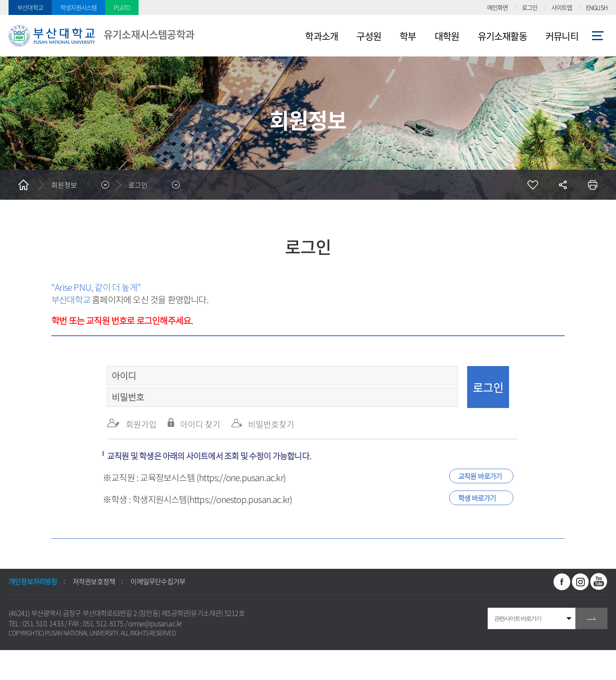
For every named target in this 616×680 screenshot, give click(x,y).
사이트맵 (562, 7)
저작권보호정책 (94, 581)
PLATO (122, 7)
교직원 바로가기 (480, 476)
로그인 (530, 7)
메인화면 (498, 7)
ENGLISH (597, 7)
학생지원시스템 (78, 7)
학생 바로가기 (477, 498)
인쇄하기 (592, 185)
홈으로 (24, 185)
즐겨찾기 (533, 185)
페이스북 (562, 582)
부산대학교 (30, 7)
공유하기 (563, 185)
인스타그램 (580, 582)
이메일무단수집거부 (158, 581)
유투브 (599, 582)
